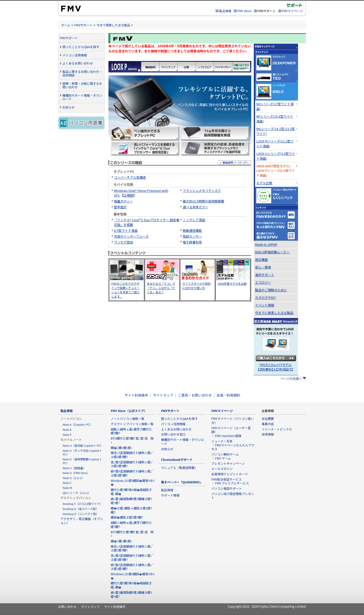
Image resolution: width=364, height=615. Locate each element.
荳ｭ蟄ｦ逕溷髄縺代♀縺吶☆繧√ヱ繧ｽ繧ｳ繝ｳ (132, 464)
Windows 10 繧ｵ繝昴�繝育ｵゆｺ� (133, 483)
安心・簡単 (263, 267)
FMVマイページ (292, 11)
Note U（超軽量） (74, 468)
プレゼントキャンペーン (228, 463)
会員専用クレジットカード (230, 474)
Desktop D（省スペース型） (81, 509)
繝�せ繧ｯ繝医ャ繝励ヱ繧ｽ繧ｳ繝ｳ (131, 510)
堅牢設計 (120, 207)
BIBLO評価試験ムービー (272, 252)
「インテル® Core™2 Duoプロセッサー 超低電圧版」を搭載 (147, 222)
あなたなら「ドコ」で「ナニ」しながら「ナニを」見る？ (161, 288)
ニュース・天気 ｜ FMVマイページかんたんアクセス (233, 445)
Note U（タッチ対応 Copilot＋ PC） (82, 452)
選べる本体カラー (196, 207)
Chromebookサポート (177, 459)
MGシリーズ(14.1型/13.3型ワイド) (276, 131)
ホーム (66, 25)
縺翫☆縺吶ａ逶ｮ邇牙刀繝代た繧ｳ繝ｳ (131, 431)
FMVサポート (83, 25)
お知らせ (69, 107)
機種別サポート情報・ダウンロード (82, 97)
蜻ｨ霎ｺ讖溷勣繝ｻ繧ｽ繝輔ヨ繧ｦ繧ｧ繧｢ (131, 501)
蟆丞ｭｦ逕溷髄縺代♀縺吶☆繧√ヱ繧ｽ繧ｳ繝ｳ (132, 455)
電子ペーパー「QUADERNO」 (182, 482)
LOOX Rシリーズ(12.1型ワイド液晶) (275, 143)
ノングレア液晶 (194, 220)
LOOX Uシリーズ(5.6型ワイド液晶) (276, 156)
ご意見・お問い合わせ (195, 395)
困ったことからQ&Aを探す (81, 47)
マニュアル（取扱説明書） (179, 468)
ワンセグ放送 (124, 242)
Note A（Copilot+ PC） (78, 424)
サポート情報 (170, 495)
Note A (67, 429)
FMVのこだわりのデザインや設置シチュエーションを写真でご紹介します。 (125, 290)
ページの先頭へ (293, 378)
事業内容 (268, 424)
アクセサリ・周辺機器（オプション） (82, 521)
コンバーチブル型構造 (130, 177)
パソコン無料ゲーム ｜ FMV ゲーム (225, 456)
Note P (67, 435)
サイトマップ (163, 395)
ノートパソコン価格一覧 (128, 418)
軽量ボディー (123, 201)
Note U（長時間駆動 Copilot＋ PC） (82, 461)
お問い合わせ (67, 607)
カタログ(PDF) (266, 298)
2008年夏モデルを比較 (232, 283)
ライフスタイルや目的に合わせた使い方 (196, 286)
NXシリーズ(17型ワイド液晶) (275, 106)
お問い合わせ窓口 (173, 434)
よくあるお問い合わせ (78, 63)
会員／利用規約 (228, 395)
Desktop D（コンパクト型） (81, 514)
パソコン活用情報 (75, 55)
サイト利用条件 (136, 395)
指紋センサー (192, 236)
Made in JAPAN (266, 244)
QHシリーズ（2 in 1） (77, 493)
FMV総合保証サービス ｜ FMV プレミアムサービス (230, 481)
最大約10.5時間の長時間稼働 (203, 201)
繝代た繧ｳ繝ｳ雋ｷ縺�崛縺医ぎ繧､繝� (131, 492)
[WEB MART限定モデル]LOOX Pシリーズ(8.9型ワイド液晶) (276, 171)
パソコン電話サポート (227, 488)
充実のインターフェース (131, 236)
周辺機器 (261, 260)
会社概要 (268, 418)
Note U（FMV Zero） (76, 473)
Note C (67, 483)
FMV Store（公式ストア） (129, 411)
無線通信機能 (192, 230)
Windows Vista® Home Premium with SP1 (141, 193)
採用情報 (268, 434)
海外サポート (265, 275)
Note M (67, 488)
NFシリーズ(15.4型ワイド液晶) (275, 119)
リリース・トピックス (277, 429)
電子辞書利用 (192, 242)
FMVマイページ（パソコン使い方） (233, 421)
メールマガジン (222, 469)
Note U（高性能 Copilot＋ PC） (83, 445)
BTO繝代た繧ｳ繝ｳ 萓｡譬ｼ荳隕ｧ (132, 440)
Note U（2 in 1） (73, 478)
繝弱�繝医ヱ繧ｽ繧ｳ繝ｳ (127, 517)
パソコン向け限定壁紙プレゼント (233, 496)
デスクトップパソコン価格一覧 (132, 424)
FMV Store (244, 11)
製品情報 (225, 11)
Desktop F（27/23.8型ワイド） (83, 504)
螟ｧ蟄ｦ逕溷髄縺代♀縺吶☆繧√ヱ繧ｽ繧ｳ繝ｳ (132, 473)
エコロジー (263, 282)
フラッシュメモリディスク (202, 190)
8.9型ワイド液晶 (126, 230)
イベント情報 (265, 305)
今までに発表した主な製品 (274, 313)
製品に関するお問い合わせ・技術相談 (82, 73)
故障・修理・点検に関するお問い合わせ (82, 85)
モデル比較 (264, 183)
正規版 (128, 195)
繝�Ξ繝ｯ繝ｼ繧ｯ (122, 448)
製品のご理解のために (271, 290)
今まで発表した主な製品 (113, 25)
